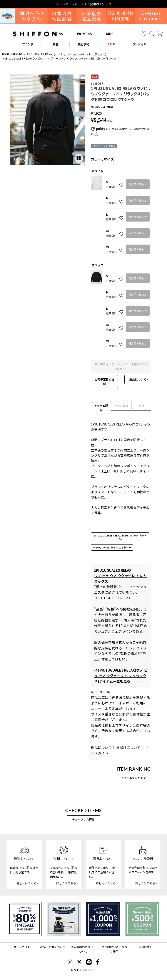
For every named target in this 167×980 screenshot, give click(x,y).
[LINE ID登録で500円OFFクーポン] (142, 919)
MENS (58, 34)
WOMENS (84, 34)
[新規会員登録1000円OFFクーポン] (103, 919)
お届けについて (128, 747)
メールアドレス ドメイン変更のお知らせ (84, 4)
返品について (138, 379)
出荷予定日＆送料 (104, 382)
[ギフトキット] (64, 919)
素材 (141, 406)
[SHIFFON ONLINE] (35, 34)
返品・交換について (53, 947)
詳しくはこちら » (28, 883)
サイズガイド (22, 947)
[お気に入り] (144, 34)
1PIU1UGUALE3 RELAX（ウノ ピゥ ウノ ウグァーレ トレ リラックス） (67, 54)
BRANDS (17, 54)
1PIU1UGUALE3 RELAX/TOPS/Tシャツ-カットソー (120, 537)
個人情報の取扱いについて (83, 949)
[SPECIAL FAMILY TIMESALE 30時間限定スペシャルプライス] (25, 919)
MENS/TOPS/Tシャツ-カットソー (112, 547)
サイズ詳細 (121, 406)
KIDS (110, 34)
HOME (6, 54)
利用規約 (145, 947)
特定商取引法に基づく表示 (114, 949)
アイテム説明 (101, 408)
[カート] (160, 34)
